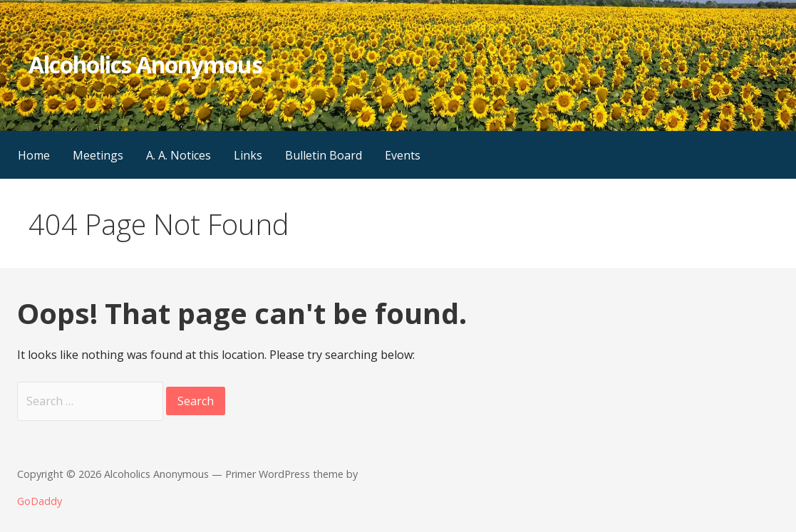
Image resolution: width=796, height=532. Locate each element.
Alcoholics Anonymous (145, 64)
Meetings (98, 155)
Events (403, 155)
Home (34, 155)
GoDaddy (40, 501)
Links (248, 155)
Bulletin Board (324, 155)
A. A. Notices (179, 155)
